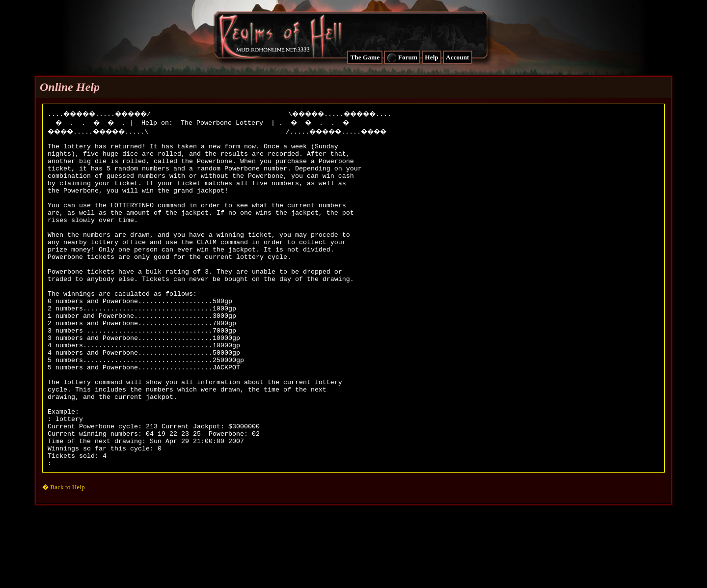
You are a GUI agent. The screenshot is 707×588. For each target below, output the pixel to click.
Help (431, 57)
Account (457, 57)
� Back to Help (64, 553)
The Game (365, 57)
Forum (402, 58)
